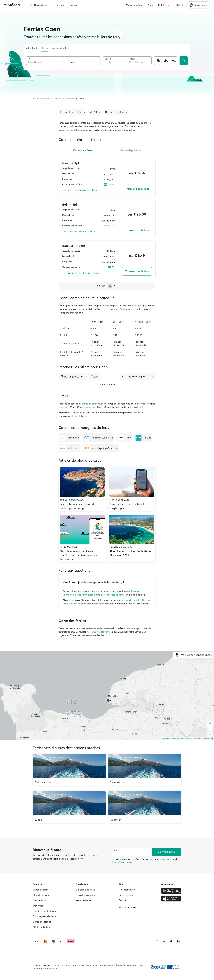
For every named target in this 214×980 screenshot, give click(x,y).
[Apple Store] (171, 899)
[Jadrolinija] (69, 438)
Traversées (39, 906)
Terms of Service (119, 862)
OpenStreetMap (207, 739)
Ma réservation (134, 5)
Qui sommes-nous (85, 890)
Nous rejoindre (83, 900)
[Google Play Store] (171, 891)
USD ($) (180, 5)
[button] (87, 376)
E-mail (117, 850)
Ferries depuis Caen (131, 150)
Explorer (74, 5)
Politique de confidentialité (99, 965)
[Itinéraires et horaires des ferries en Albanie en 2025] (132, 538)
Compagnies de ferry (44, 916)
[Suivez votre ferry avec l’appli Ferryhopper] (132, 489)
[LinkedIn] (178, 941)
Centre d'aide (126, 895)
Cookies (80, 965)
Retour (45, 48)
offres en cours (90, 404)
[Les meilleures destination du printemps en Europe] (82, 489)
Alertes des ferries (128, 907)
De (29, 59)
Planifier (60, 5)
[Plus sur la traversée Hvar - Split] (80, 190)
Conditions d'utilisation (64, 965)
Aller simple (32, 48)
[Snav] (124, 438)
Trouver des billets (137, 189)
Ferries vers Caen (83, 150)
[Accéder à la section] (72, 112)
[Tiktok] (171, 941)
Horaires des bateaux (64, 99)
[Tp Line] (143, 438)
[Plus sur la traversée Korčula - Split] (82, 273)
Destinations (40, 900)
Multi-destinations (60, 48)
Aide (150, 5)
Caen (81, 99)
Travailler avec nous (86, 895)
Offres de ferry (40, 5)
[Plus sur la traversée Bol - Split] (80, 232)
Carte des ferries (102, 632)
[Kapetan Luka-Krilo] (98, 438)
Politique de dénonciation (126, 965)
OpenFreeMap (174, 739)
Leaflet (164, 739)
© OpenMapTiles (186, 739)
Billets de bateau (41, 99)
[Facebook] (157, 941)
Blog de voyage (41, 895)
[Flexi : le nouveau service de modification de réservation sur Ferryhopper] (82, 538)
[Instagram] (164, 941)
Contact (123, 900)
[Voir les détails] (82, 859)
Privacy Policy (166, 859)
